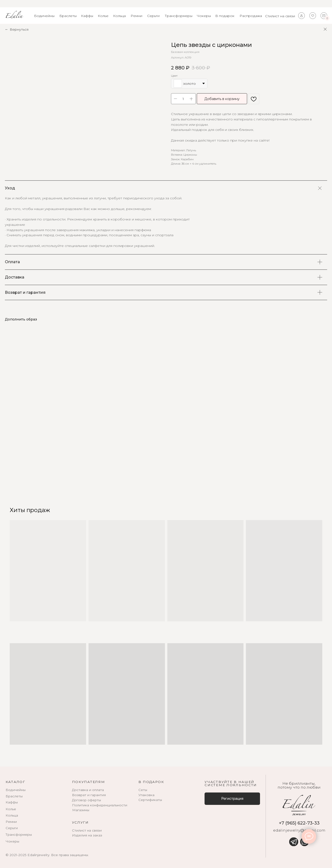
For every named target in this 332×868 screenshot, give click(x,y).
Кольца (119, 16)
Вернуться (19, 29)
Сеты (143, 790)
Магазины (81, 810)
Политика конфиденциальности (100, 805)
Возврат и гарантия (89, 795)
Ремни (136, 16)
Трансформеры (179, 16)
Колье (103, 16)
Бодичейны (44, 16)
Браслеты (68, 16)
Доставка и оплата (88, 790)
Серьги (153, 16)
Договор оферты (86, 800)
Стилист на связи (280, 16)
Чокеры (204, 16)
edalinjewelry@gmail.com (299, 830)
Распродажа (251, 16)
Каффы (87, 16)
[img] (294, 842)
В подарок (225, 16)
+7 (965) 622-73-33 (299, 823)
